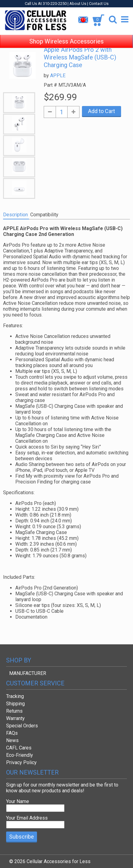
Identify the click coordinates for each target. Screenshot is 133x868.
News (12, 740)
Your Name (18, 801)
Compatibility (44, 215)
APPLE (58, 76)
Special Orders (22, 726)
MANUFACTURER (28, 673)
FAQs (12, 733)
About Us (78, 4)
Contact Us (99, 4)
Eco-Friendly (20, 755)
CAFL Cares (19, 748)
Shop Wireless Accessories (66, 37)
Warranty (15, 718)
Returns (14, 711)
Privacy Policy (21, 762)
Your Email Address (27, 818)
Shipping (15, 704)
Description (15, 215)
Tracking (15, 696)
